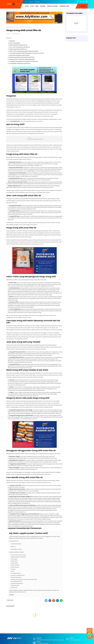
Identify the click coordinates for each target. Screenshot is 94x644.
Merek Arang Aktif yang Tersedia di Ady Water (22, 57)
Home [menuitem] (27, 6)
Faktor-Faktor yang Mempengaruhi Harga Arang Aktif (24, 51)
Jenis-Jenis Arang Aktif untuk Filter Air (19, 47)
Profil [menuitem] (32, 6)
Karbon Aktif (12, 27)
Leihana (8, 34)
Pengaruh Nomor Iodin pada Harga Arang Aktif (22, 59)
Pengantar (12, 41)
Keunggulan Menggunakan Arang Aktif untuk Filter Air (24, 61)
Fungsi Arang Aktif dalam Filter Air (18, 45)
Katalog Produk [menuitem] (64, 6)
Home (26, 2)
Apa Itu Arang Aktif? (15, 43)
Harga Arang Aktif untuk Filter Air (18, 49)
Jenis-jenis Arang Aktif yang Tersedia (19, 55)
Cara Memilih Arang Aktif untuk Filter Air (20, 63)
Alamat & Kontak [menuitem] (52, 6)
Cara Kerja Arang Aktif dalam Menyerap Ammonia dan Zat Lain (26, 53)
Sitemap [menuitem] (43, 6)
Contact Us (37, 2)
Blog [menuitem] (37, 6)
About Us (31, 2)
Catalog (11, 595)
